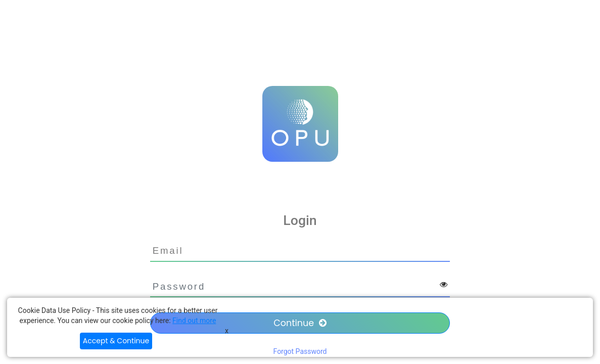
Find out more (194, 321)
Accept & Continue (116, 341)
